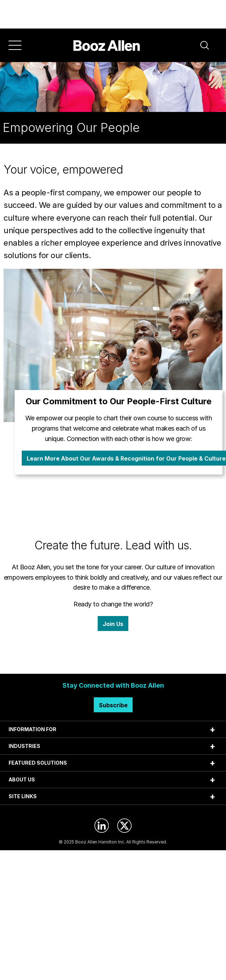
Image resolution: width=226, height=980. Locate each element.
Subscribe (113, 705)
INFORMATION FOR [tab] (32, 729)
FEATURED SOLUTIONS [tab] (38, 763)
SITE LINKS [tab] (23, 796)
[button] (205, 45)
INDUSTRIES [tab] (24, 746)
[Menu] (15, 45)
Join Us (113, 624)
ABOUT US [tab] (22, 779)
